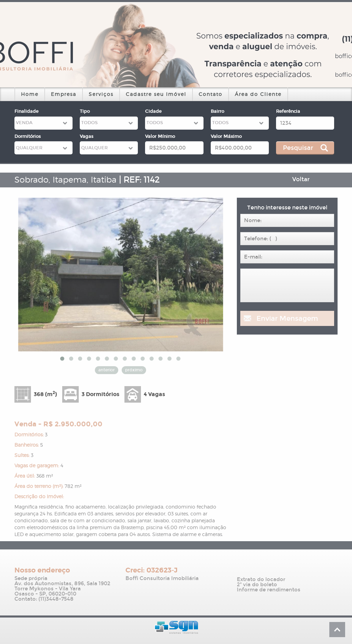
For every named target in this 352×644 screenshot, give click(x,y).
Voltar (301, 179)
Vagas (87, 137)
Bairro (217, 111)
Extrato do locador (261, 580)
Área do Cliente (258, 94)
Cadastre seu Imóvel (156, 94)
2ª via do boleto (257, 585)
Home (30, 94)
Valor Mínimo (160, 137)
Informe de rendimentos (269, 590)
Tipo (85, 111)
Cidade (153, 111)
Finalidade (26, 111)
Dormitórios (28, 137)
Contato (211, 94)
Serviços (101, 94)
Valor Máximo (226, 137)
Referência (288, 111)
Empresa (64, 94)
